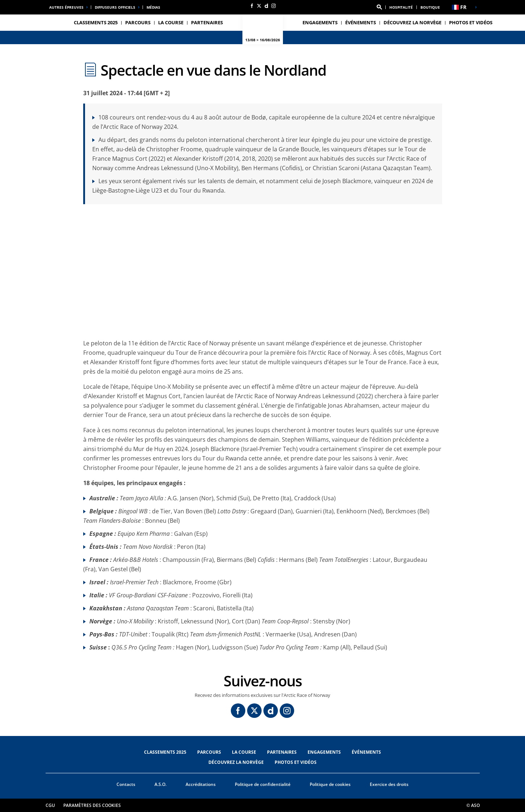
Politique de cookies (330, 784)
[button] (379, 7)
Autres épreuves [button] (66, 7)
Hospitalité (401, 7)
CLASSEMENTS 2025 (96, 22)
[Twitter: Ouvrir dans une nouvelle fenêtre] (259, 6)
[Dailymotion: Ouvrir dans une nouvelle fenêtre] (266, 6)
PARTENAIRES (207, 22)
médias (153, 7)
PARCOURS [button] (138, 22)
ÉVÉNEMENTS (366, 752)
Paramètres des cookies (92, 805)
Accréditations (201, 784)
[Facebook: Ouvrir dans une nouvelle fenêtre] (252, 6)
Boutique (430, 7)
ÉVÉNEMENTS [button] (361, 22)
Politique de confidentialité (263, 784)
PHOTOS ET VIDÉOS (471, 22)
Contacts (126, 784)
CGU (50, 805)
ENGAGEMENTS (320, 22)
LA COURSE (244, 752)
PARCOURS (209, 752)
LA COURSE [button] (171, 22)
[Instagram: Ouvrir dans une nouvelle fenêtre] (274, 6)
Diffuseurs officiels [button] (115, 7)
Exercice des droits (389, 784)
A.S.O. (160, 784)
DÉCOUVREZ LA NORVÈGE (412, 22)
